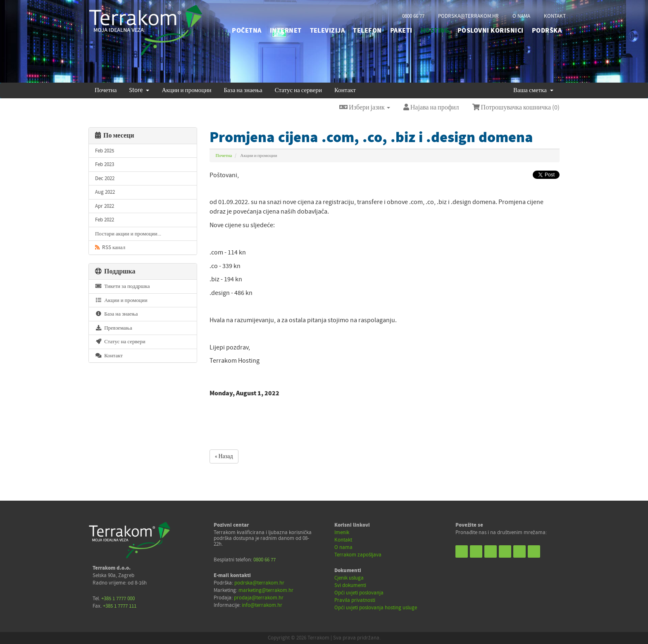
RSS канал (110, 247)
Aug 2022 (105, 192)
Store (139, 90)
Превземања (114, 328)
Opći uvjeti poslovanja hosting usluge (376, 608)
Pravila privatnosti (355, 600)
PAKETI (401, 31)
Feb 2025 (105, 151)
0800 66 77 (413, 16)
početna (247, 31)
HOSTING (435, 31)
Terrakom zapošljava (358, 555)
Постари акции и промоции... (128, 234)
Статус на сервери (298, 90)
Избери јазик (365, 107)
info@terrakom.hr (262, 605)
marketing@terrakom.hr (266, 590)
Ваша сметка (533, 90)
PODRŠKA (547, 31)
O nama (343, 547)
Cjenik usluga (349, 578)
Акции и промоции (186, 90)
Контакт (345, 90)
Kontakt (343, 540)
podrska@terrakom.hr (468, 16)
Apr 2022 (105, 206)
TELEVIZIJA (328, 31)
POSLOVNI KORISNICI (491, 31)
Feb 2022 (105, 220)
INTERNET (286, 31)
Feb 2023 (105, 164)
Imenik (342, 532)
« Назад (224, 456)
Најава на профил (431, 107)
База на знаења (243, 90)
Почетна (106, 90)
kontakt (555, 16)
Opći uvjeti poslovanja (359, 593)
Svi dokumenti (350, 585)
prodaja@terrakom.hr (259, 598)
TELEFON (367, 31)
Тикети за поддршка (122, 286)
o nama (521, 16)
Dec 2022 (105, 178)
